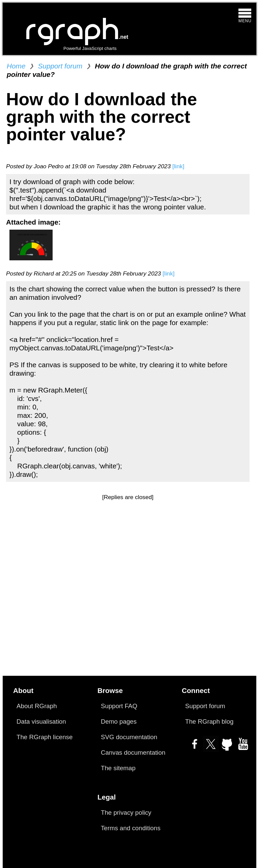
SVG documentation (129, 737)
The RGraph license (45, 737)
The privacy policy (126, 813)
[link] (178, 166)
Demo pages (119, 721)
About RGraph (37, 706)
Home (16, 66)
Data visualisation (41, 721)
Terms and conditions (131, 828)
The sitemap (118, 768)
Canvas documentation (133, 753)
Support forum (60, 66)
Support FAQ (119, 706)
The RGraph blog (209, 721)
